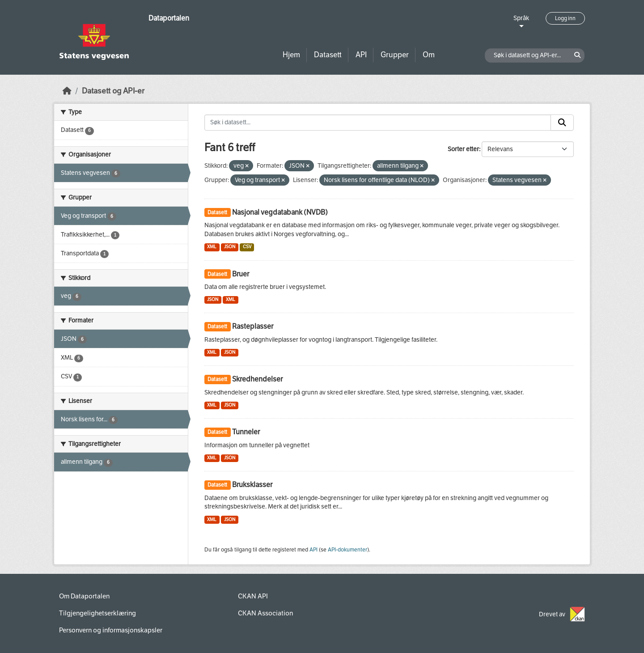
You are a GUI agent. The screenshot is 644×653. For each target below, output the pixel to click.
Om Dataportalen (84, 596)
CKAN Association (265, 613)
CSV (247, 247)
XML (212, 247)
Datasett (328, 55)
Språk (521, 18)
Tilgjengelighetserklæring (97, 613)
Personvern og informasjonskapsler (111, 630)
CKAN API (253, 596)
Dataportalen (169, 18)
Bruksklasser (252, 485)
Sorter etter (463, 149)
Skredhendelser (257, 379)
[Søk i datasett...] (378, 123)
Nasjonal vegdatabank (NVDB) (280, 212)
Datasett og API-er (113, 91)
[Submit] (562, 123)
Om (429, 55)
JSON (230, 247)
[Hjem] (67, 91)
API (361, 55)
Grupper (395, 55)
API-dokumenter (347, 550)
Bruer (241, 274)
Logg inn (565, 18)
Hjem (291, 55)
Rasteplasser (253, 326)
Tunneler (246, 432)
